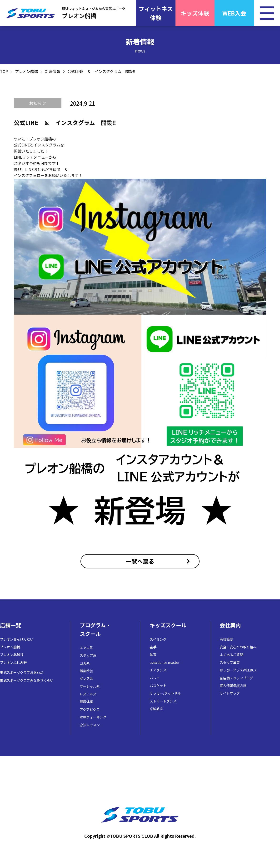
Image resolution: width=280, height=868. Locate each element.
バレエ (155, 678)
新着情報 (53, 71)
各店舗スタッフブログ (236, 678)
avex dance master (165, 662)
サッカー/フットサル (165, 693)
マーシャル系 (90, 686)
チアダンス (158, 670)
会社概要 (226, 639)
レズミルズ (88, 694)
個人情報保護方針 (233, 686)
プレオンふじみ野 (13, 662)
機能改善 (86, 671)
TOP (4, 71)
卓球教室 (156, 709)
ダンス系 (86, 678)
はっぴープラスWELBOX (238, 670)
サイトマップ (230, 693)
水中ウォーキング (93, 717)
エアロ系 (86, 648)
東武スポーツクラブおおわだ (22, 672)
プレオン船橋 (26, 71)
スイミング (158, 639)
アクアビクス (90, 709)
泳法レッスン (90, 725)
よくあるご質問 (231, 655)
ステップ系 (88, 655)
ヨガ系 (85, 663)
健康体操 (86, 702)
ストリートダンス (163, 701)
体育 (153, 655)
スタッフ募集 (230, 662)
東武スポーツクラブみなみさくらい (27, 680)
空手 (153, 647)
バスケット (158, 686)
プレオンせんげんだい (17, 639)
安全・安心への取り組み (238, 647)
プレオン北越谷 (12, 655)
